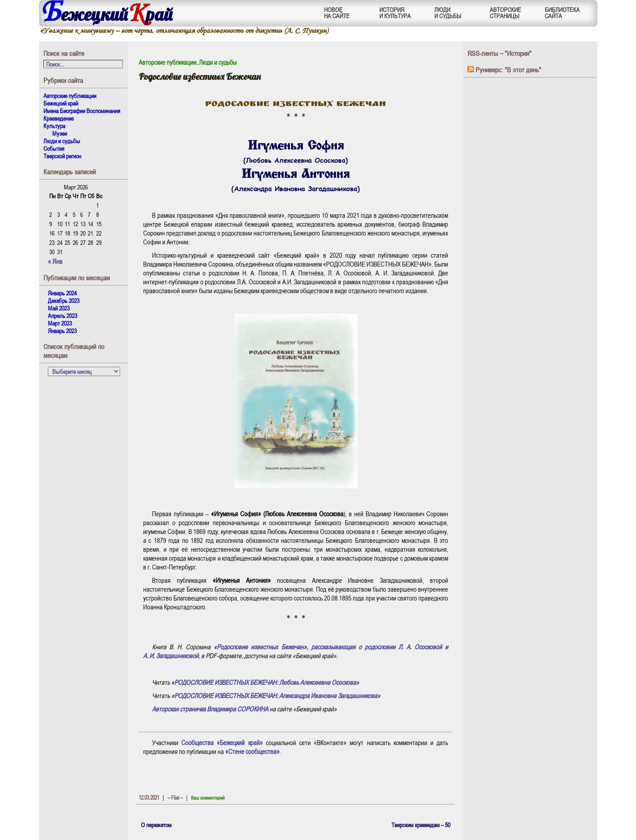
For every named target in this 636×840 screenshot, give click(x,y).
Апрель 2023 (62, 316)
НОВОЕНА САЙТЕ (337, 13)
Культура (54, 126)
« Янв (55, 261)
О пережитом (156, 825)
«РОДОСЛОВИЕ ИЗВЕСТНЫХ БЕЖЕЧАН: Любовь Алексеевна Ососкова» (265, 682)
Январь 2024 (62, 293)
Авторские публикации (70, 96)
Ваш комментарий (208, 798)
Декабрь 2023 (64, 300)
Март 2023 (60, 323)
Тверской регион (62, 156)
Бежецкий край (61, 103)
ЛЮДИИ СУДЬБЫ (448, 13)
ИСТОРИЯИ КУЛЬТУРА (395, 13)
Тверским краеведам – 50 (421, 825)
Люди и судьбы (62, 141)
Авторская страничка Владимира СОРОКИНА (210, 709)
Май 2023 (59, 308)
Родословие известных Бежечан (200, 77)
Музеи (60, 133)
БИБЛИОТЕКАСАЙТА (562, 13)
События (54, 148)
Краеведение (59, 118)
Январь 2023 (62, 331)
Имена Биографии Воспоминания (82, 111)
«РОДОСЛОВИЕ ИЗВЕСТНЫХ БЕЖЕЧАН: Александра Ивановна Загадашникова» (276, 695)
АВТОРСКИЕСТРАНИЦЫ (505, 13)
